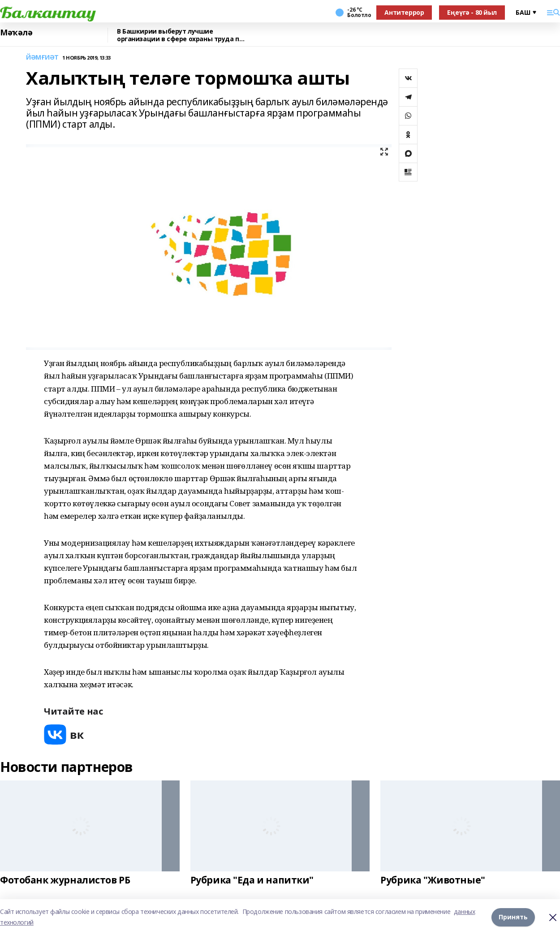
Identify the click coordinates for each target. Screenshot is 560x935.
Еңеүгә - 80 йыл (472, 12)
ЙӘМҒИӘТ (42, 58)
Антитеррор (404, 12)
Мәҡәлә (16, 33)
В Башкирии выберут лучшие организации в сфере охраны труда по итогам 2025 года (180, 35)
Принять (513, 917)
